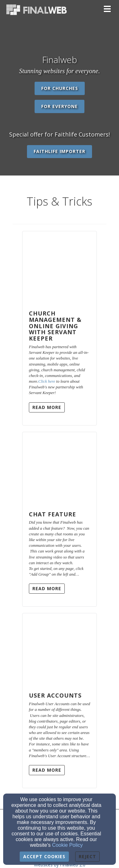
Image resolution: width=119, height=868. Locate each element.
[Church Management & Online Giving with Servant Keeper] (60, 268)
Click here (47, 381)
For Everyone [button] (60, 106)
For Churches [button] (60, 88)
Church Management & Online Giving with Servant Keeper (55, 326)
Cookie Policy (67, 845)
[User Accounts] (60, 650)
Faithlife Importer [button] (60, 151)
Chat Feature (53, 514)
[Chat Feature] (60, 469)
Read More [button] (47, 407)
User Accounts (55, 695)
